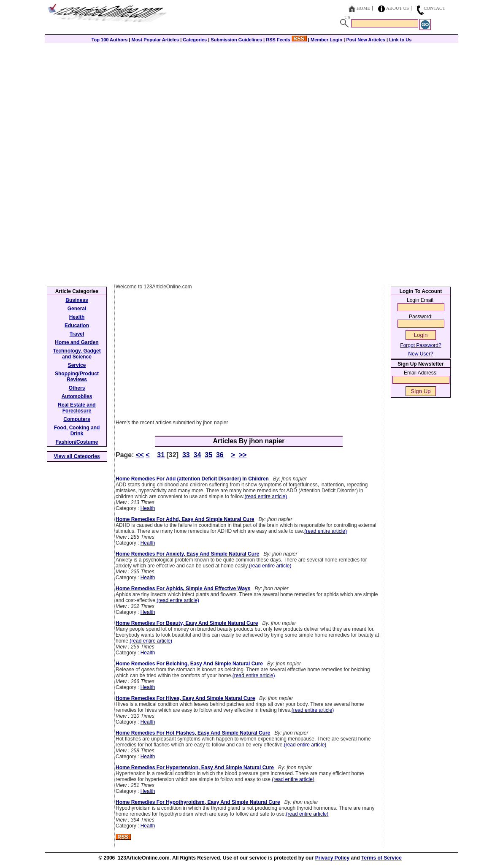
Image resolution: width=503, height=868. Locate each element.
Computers (77, 419)
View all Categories (77, 456)
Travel (77, 334)
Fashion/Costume (77, 442)
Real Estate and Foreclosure (77, 408)
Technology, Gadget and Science (77, 354)
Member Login (326, 40)
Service (77, 365)
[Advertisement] (251, 102)
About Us (398, 8)
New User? (421, 354)
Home (363, 8)
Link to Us (400, 40)
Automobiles (77, 396)
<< (140, 455)
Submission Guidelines (236, 40)
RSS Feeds (286, 40)
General (77, 309)
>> (243, 455)
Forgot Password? (421, 345)
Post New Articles (366, 40)
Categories (195, 40)
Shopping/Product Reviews (77, 377)
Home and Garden (77, 342)
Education (77, 325)
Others (77, 388)
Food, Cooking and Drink (77, 431)
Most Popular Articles (155, 40)
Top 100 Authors (110, 40)
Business (77, 300)
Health (148, 508)
